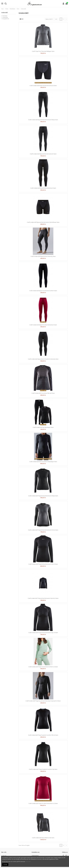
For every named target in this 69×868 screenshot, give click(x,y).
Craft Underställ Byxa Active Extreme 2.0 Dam (43, 154)
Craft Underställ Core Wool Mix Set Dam (43, 393)
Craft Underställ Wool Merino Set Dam (43, 838)
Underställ (4, 13)
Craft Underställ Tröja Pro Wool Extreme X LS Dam (43, 803)
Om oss (4, 855)
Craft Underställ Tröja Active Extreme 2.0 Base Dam (43, 496)
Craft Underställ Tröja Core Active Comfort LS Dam (43, 667)
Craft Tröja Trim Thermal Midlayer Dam (43, 51)
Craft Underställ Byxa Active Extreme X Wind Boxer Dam (43, 222)
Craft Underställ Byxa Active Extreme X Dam (43, 188)
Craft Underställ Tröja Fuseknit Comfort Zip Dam (43, 769)
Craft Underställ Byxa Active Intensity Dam (43, 256)
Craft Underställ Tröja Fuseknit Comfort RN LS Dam (43, 735)
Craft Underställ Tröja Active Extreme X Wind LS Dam (43, 598)
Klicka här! (28, 862)
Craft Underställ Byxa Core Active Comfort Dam (43, 291)
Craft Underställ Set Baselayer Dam (43, 427)
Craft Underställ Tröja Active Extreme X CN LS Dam (43, 564)
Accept (5, 865)
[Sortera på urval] (50, 19)
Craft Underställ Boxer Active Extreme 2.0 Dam (43, 86)
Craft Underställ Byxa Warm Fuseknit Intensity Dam (43, 359)
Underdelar (5, 17)
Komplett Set (6, 19)
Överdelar (5, 16)
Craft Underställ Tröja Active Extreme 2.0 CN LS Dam (43, 530)
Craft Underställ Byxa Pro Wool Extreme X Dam (43, 325)
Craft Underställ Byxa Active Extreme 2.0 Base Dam (43, 120)
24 (57, 19)
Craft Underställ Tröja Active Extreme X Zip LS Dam (43, 633)
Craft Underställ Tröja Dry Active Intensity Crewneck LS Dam (43, 701)
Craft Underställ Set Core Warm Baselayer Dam (43, 462)
